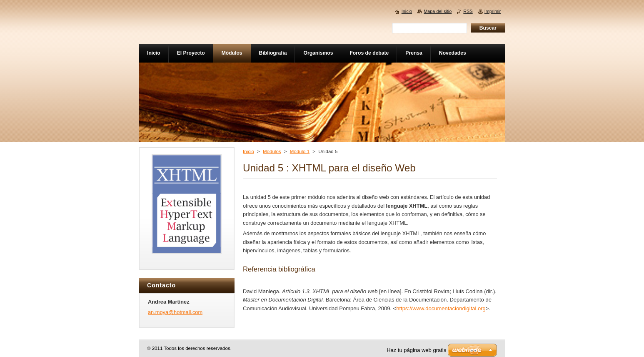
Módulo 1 (300, 151)
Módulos (272, 151)
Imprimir (493, 11)
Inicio (248, 151)
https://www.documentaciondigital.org (441, 308)
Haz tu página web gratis (416, 350)
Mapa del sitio (438, 11)
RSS (468, 11)
